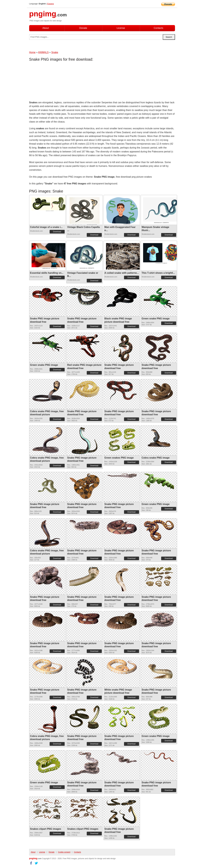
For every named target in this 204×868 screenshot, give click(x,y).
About (46, 28)
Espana (50, 4)
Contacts (158, 28)
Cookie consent (64, 852)
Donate (83, 28)
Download (57, 232)
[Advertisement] (53, 82)
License (121, 28)
